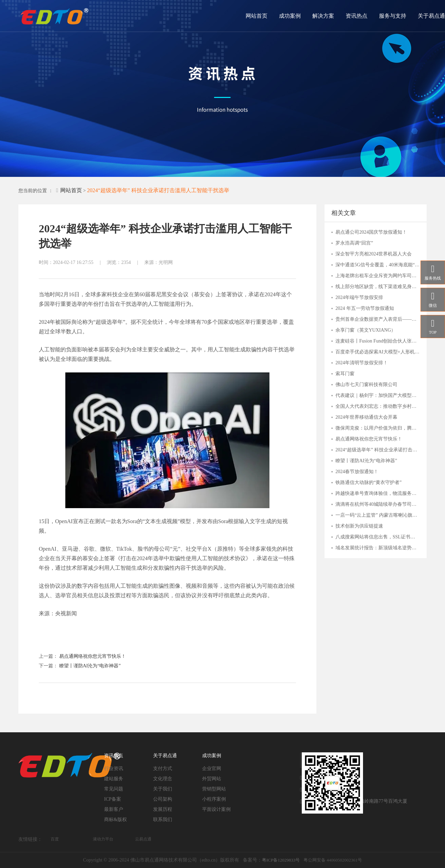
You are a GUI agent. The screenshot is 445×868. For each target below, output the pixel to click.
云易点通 (143, 839)
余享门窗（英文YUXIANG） (366, 330)
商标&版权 (116, 820)
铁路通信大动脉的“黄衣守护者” (368, 482)
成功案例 (290, 16)
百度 (55, 839)
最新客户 (114, 809)
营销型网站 (214, 789)
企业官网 (212, 769)
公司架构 (163, 799)
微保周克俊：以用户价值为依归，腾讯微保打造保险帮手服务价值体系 (378, 428)
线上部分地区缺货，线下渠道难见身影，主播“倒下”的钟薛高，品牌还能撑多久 (378, 287)
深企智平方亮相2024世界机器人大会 (374, 254)
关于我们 (163, 789)
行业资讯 (114, 769)
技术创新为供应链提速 (359, 526)
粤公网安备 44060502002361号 (333, 860)
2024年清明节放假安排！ (362, 363)
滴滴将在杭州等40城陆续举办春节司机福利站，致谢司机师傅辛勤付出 (378, 504)
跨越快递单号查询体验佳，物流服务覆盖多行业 (378, 493)
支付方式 (163, 769)
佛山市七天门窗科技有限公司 (366, 385)
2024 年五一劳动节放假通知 (365, 308)
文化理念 (163, 779)
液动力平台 (103, 839)
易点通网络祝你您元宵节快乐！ (93, 656)
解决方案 (323, 16)
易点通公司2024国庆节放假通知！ (371, 232)
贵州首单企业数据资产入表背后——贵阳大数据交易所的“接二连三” (378, 319)
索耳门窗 (345, 374)
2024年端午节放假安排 (359, 297)
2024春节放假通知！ (357, 472)
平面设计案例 (216, 809)
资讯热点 (357, 16)
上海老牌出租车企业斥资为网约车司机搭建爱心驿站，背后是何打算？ (378, 276)
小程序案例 (214, 799)
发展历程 (163, 809)
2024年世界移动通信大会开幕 (366, 417)
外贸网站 (212, 779)
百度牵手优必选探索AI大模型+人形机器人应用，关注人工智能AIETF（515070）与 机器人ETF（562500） (378, 352)
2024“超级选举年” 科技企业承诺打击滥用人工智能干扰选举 (158, 190)
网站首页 (257, 16)
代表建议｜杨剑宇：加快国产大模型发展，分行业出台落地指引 (378, 395)
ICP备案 (113, 799)
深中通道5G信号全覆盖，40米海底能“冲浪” (378, 265)
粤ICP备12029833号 (281, 860)
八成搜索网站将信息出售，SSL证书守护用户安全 (378, 537)
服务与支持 (393, 16)
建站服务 (114, 779)
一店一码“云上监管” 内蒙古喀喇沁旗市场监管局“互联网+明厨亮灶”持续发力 (378, 515)
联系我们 (163, 820)
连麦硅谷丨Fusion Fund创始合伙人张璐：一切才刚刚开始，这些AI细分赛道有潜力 (378, 341)
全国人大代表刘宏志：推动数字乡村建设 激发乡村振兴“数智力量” (378, 406)
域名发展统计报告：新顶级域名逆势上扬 (378, 548)
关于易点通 (431, 16)
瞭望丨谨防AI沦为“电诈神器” (90, 666)
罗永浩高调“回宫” (354, 243)
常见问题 (114, 789)
